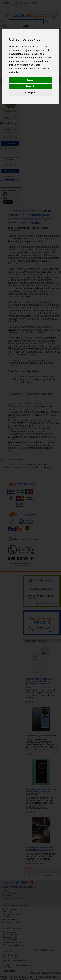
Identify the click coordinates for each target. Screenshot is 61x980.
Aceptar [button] (30, 80)
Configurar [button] (31, 93)
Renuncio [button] (31, 86)
